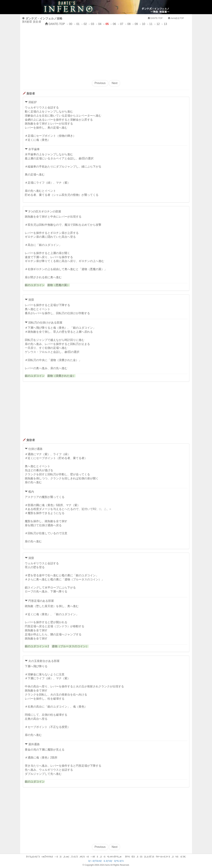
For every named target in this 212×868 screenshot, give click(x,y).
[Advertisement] (106, 52)
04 (100, 24)
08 (129, 24)
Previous (100, 83)
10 (144, 24)
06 (114, 24)
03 (93, 24)
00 (71, 24)
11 (151, 24)
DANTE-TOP (55, 24)
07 (122, 24)
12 (158, 24)
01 (78, 24)
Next (115, 83)
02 (85, 24)
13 (165, 24)
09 (136, 24)
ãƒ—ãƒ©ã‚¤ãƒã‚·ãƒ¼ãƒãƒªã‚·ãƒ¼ (106, 861)
